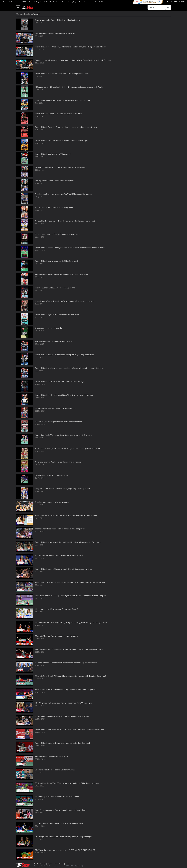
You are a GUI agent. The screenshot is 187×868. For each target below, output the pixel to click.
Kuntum (87, 2)
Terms (50, 864)
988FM (101, 2)
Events (18, 2)
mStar (30, 2)
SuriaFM (94, 2)
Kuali (81, 2)
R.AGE (24, 2)
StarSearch (66, 2)
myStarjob (74, 2)
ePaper (4, 2)
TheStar (11, 2)
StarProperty (38, 2)
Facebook (69, 864)
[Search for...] (156, 7)
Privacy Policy (59, 864)
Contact (43, 864)
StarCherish (47, 2)
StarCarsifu (57, 2)
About (36, 864)
